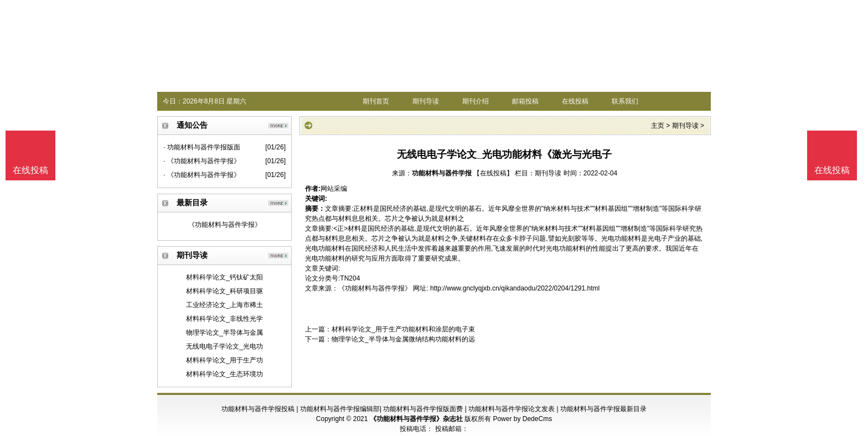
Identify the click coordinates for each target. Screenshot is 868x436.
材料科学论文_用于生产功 (224, 360)
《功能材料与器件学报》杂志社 (416, 419)
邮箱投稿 (525, 101)
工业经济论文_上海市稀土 (224, 305)
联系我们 (625, 101)
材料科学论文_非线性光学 (224, 319)
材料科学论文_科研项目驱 (224, 291)
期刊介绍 (476, 101)
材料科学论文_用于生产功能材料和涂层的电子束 (403, 329)
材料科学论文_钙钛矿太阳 (224, 277)
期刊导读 (426, 101)
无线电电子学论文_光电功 (224, 346)
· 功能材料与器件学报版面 (202, 147)
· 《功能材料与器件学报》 (202, 161)
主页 (658, 126)
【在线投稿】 (493, 173)
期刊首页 (376, 101)
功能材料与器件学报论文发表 (512, 409)
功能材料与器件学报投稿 (258, 409)
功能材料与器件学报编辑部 (340, 409)
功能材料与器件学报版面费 (423, 409)
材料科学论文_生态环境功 (224, 374)
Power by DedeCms (522, 419)
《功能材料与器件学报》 (225, 225)
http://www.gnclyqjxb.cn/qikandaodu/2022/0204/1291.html (515, 288)
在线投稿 (575, 101)
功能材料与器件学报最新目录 (603, 409)
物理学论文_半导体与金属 (224, 333)
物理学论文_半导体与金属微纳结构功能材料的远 (403, 339)
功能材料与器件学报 (442, 173)
